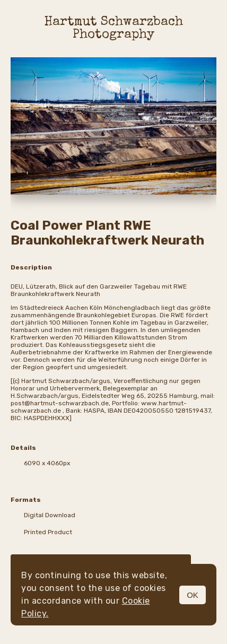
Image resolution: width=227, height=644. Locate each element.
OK (193, 595)
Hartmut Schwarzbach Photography (114, 29)
